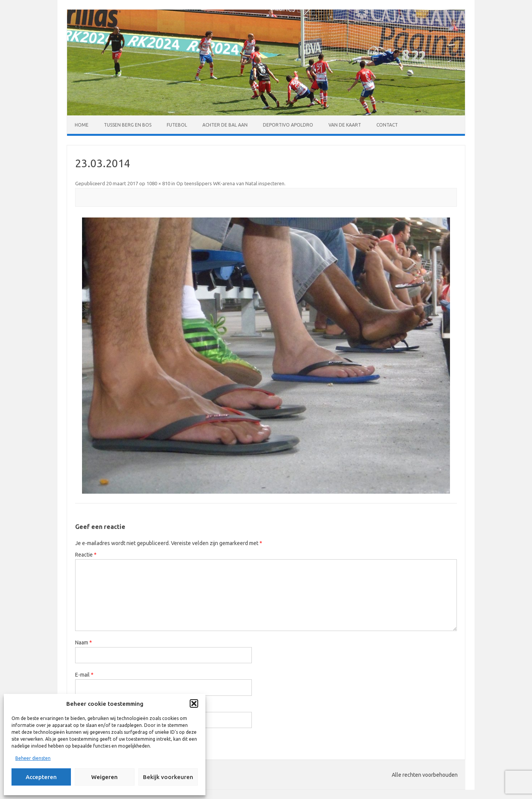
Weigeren (104, 777)
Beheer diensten (33, 758)
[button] (194, 703)
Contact (387, 125)
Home (82, 125)
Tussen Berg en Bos (128, 125)
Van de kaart (345, 125)
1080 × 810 (158, 183)
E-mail (84, 675)
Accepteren (41, 777)
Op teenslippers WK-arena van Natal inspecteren (230, 183)
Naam (84, 642)
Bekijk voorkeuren (168, 777)
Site (80, 707)
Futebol (177, 125)
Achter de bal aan (225, 125)
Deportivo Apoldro (288, 125)
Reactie (86, 555)
